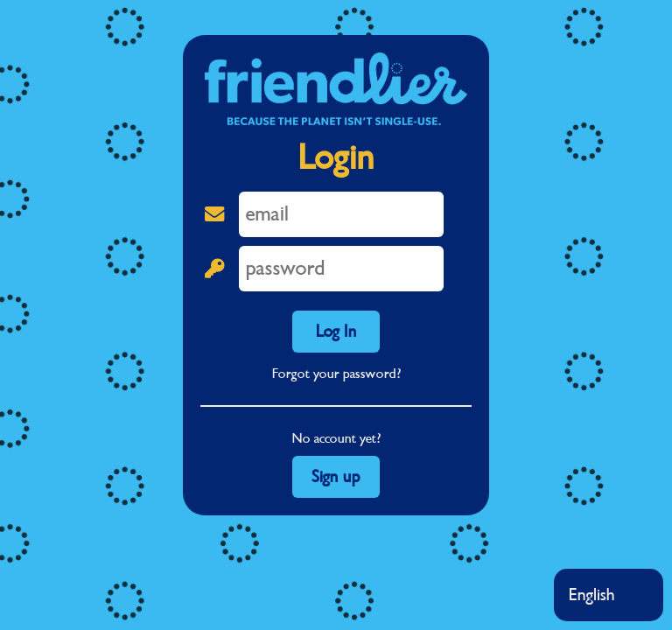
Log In (336, 332)
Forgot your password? (336, 374)
